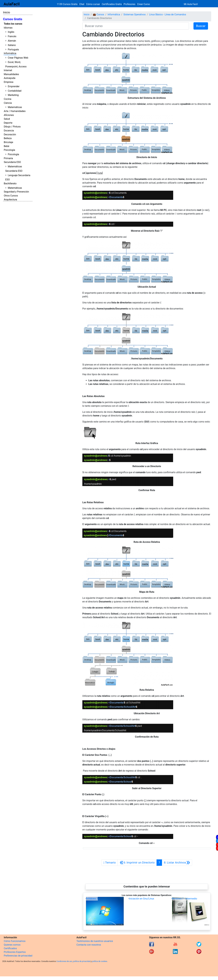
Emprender (14, 86)
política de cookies (100, 961)
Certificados (10, 948)
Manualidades (11, 74)
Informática (10, 53)
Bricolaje (8, 142)
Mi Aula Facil (191, 4)
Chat (82, 4)
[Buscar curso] (136, 26)
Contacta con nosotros (89, 945)
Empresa (9, 82)
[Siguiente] (177, 863)
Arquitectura (10, 200)
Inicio (7, 12)
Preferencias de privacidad (18, 956)
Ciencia (8, 103)
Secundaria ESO (12, 162)
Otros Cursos (11, 196)
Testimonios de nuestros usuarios (95, 941)
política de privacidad (82, 961)
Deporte (8, 123)
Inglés (11, 32)
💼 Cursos (99, 14)
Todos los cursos (13, 24)
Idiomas (8, 28)
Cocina (7, 99)
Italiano (12, 45)
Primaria (8, 158)
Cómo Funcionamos (15, 941)
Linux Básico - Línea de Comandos (168, 14)
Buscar (201, 26)
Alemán (12, 41)
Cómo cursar (93, 4)
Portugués (13, 50)
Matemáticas (15, 107)
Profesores (129, 4)
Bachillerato (10, 183)
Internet (8, 70)
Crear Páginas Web (18, 58)
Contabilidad (15, 91)
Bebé (7, 146)
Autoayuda (10, 78)
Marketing (13, 95)
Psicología (9, 150)
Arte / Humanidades (15, 111)
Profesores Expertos (15, 952)
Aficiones (9, 115)
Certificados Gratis (112, 4)
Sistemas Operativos (135, 14)
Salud (7, 119)
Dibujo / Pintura (12, 127)
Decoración (10, 134)
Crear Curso (144, 4)
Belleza (8, 138)
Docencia (9, 131)
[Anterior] (137, 863)
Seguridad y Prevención (16, 192)
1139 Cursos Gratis (68, 4)
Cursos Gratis (13, 19)
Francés (12, 36)
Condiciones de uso (64, 961)
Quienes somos (12, 945)
